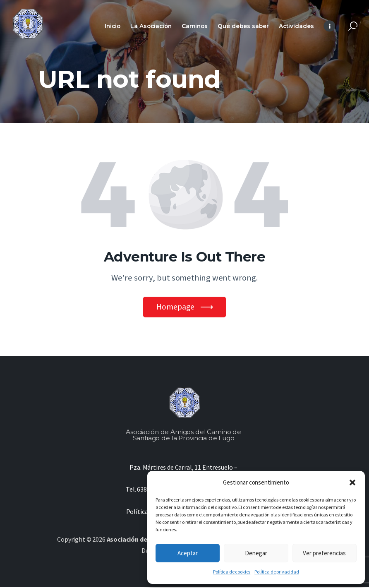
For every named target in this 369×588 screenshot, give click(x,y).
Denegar (256, 553)
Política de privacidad (277, 572)
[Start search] (353, 26)
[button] (352, 482)
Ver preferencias (324, 553)
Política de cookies (232, 572)
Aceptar (188, 553)
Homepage (175, 307)
